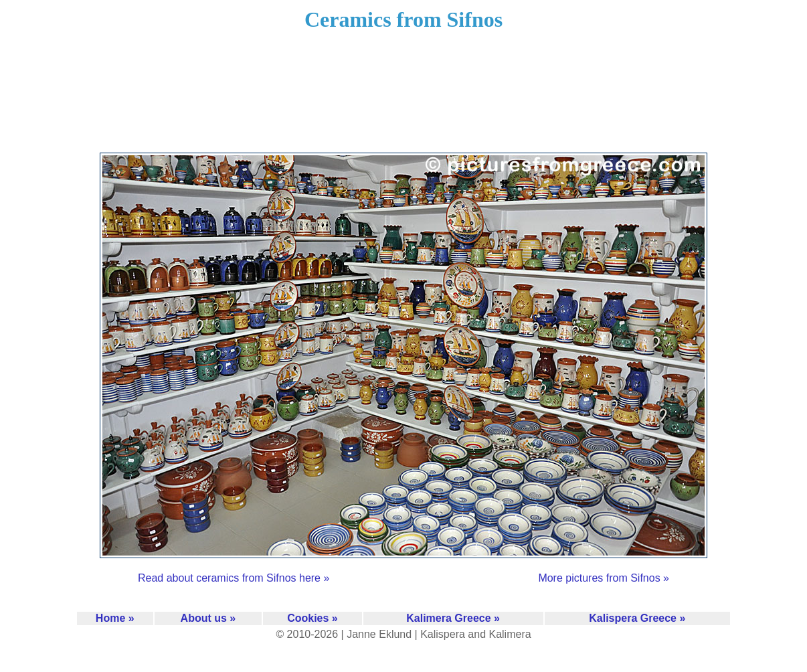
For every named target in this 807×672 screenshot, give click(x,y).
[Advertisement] (403, 100)
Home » (115, 618)
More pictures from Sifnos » (604, 578)
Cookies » (312, 618)
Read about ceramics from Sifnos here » (234, 578)
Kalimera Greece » (453, 618)
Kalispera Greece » (637, 618)
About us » (208, 618)
